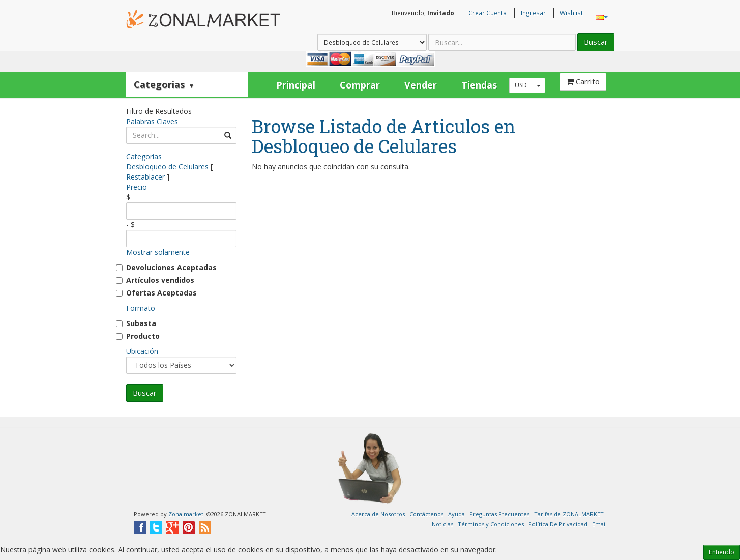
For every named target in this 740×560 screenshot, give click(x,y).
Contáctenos (426, 514)
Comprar (360, 85)
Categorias (164, 84)
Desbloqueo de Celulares (167, 167)
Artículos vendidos (160, 280)
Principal (296, 85)
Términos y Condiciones (491, 524)
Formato (141, 308)
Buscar (596, 42)
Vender (421, 85)
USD (521, 85)
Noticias (442, 524)
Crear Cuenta (487, 13)
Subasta (141, 323)
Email (599, 524)
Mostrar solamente (158, 252)
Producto (143, 336)
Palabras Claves (152, 121)
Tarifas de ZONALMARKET (569, 514)
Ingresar (533, 13)
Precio (137, 187)
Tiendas (479, 85)
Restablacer (145, 177)
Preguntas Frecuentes (499, 514)
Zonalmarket (186, 514)
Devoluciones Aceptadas (171, 267)
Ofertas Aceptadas (161, 293)
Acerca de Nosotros (378, 514)
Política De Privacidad (558, 524)
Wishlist (571, 13)
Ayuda (456, 514)
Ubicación (142, 351)
